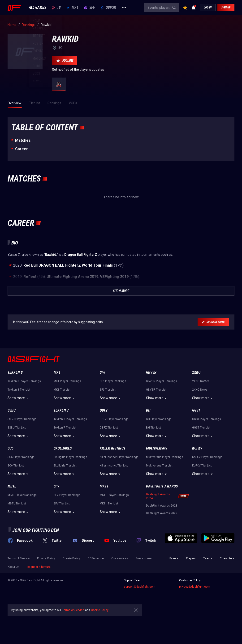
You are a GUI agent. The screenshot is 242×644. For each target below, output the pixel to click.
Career (22, 149)
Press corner (144, 558)
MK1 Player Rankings (67, 381)
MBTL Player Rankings (22, 495)
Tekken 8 (15, 372)
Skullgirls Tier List (65, 466)
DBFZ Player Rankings (114, 419)
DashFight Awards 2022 (162, 513)
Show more (19, 398)
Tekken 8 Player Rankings (24, 381)
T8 (56, 8)
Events (174, 558)
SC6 (11, 448)
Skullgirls (63, 448)
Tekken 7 (61, 410)
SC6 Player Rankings (21, 457)
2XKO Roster (201, 381)
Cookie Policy (71, 558)
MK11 (104, 486)
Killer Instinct (113, 448)
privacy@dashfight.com (195, 587)
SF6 (89, 8)
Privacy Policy (46, 558)
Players (191, 558)
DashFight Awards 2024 (158, 496)
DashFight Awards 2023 (162, 506)
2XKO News (200, 390)
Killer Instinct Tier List (114, 466)
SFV (56, 486)
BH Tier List (153, 428)
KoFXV (197, 448)
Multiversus (157, 448)
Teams (208, 558)
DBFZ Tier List (109, 428)
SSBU (12, 410)
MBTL (12, 486)
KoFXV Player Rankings (207, 457)
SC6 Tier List (16, 466)
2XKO (196, 372)
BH (148, 410)
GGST (196, 410)
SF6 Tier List (108, 390)
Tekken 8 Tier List (19, 390)
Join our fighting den (36, 530)
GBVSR (108, 8)
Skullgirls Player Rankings (70, 457)
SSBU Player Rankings (22, 419)
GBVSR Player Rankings (162, 381)
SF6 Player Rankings (113, 381)
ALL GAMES (37, 8)
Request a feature (39, 567)
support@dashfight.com (140, 587)
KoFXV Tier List (202, 466)
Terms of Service (19, 558)
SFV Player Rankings (67, 495)
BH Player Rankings (159, 419)
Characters (227, 558)
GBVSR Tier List (156, 390)
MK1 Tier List (62, 390)
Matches (23, 140)
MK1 (72, 8)
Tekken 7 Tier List (65, 428)
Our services (120, 558)
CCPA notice (96, 558)
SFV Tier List (62, 504)
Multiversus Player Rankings (165, 457)
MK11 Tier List (109, 504)
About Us (13, 567)
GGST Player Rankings (207, 419)
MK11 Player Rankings (114, 495)
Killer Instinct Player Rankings (119, 457)
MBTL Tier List (17, 504)
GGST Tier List (201, 428)
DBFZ (104, 410)
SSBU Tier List (17, 428)
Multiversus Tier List (159, 466)
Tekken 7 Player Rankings (70, 419)
